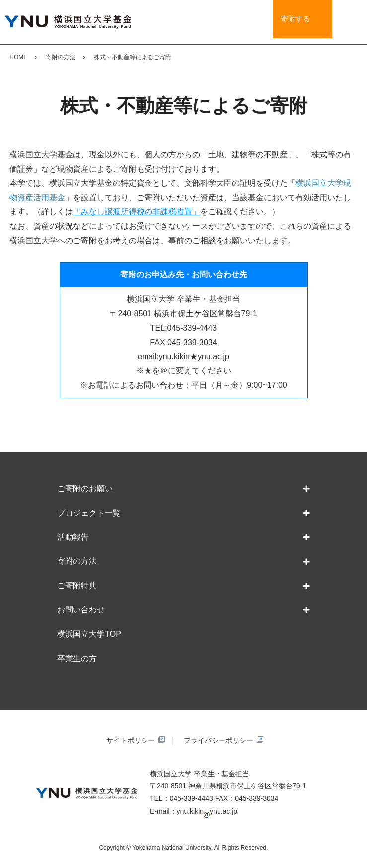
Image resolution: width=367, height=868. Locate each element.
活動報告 (73, 537)
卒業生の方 (77, 658)
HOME (18, 57)
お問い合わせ (81, 610)
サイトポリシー (131, 740)
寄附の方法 (61, 57)
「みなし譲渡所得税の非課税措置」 (137, 212)
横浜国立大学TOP (89, 634)
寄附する (297, 22)
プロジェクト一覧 (89, 513)
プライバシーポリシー (219, 740)
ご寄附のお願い (85, 488)
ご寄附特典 (77, 585)
